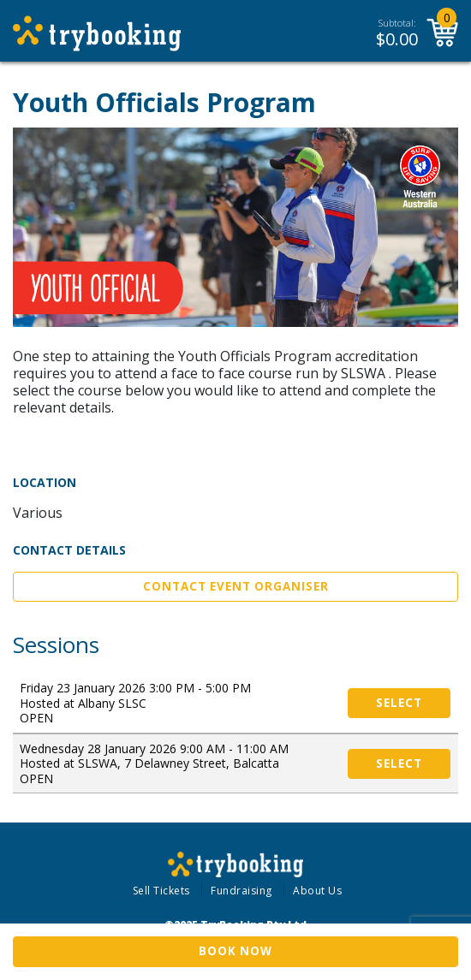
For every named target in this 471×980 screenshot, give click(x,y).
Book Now (235, 951)
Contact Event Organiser (236, 586)
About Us (317, 891)
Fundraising (241, 891)
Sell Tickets (161, 891)
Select (399, 703)
